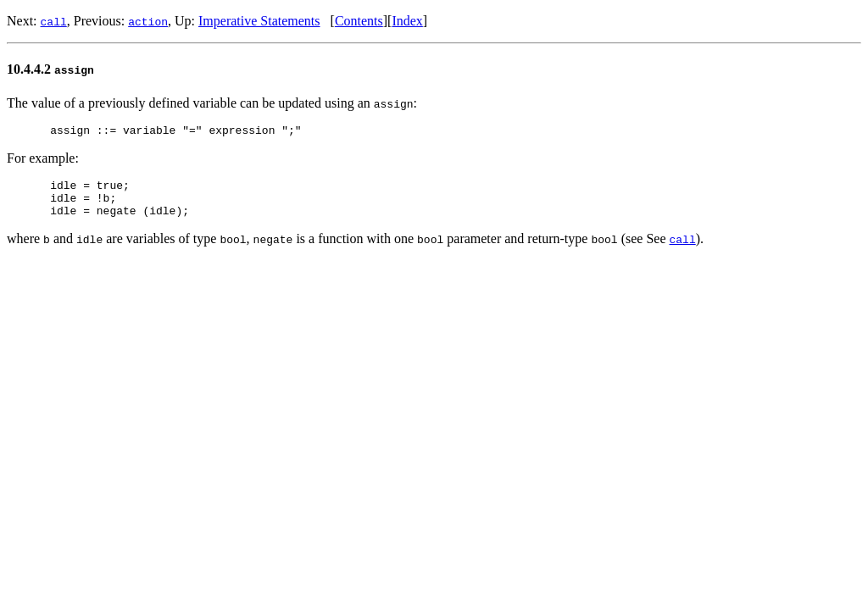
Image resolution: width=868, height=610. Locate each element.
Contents (359, 21)
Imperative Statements (259, 21)
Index (407, 21)
